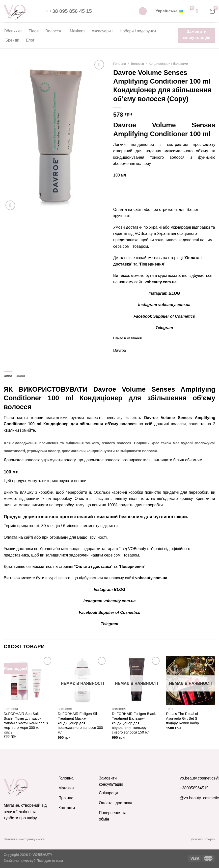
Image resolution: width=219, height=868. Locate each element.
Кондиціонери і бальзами (168, 64)
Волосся (54, 31)
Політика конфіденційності (24, 839)
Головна (120, 64)
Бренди (12, 40)
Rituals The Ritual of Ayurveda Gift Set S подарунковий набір (182, 718)
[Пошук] (143, 11)
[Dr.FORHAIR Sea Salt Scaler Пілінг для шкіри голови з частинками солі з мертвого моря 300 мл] (28, 680)
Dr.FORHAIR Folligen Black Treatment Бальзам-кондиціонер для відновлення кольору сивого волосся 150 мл (134, 723)
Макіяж (77, 31)
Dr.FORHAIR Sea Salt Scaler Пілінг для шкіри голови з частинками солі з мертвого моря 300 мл (26, 721)
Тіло (34, 31)
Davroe (120, 350)
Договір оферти (203, 839)
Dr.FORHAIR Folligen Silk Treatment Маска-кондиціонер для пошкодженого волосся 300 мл (80, 723)
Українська (170, 11)
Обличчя (13, 31)
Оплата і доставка (93, 567)
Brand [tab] (20, 376)
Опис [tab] (8, 376)
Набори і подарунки (138, 31)
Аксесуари (102, 31)
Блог (30, 40)
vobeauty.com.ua (161, 282)
